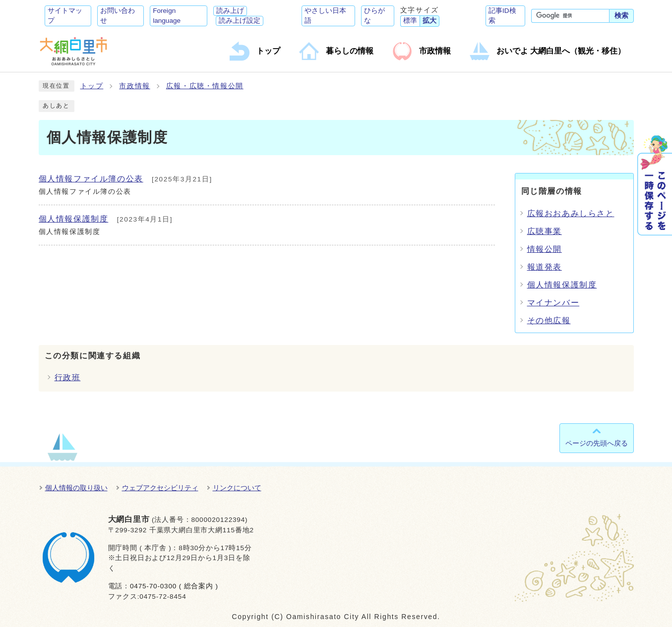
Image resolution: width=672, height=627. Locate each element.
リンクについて (237, 488)
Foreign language (167, 16)
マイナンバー (553, 303)
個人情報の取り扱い (76, 488)
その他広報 (549, 320)
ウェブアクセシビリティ (160, 488)
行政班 (68, 377)
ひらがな (374, 16)
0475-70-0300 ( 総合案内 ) (174, 586)
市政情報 (134, 86)
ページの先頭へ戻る (597, 443)
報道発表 (545, 267)
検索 (621, 16)
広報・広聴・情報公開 (205, 86)
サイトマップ (65, 16)
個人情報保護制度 (74, 219)
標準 (410, 21)
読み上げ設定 (240, 21)
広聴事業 (545, 231)
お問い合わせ (118, 16)
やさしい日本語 (325, 16)
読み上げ (230, 11)
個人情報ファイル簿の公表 (91, 179)
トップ (92, 86)
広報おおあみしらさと (571, 213)
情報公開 (545, 249)
